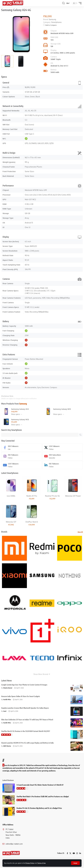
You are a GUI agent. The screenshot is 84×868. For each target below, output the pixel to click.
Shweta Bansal (8, 688)
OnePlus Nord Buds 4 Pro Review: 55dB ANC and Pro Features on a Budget (43, 797)
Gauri (5, 711)
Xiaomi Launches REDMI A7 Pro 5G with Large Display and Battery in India (27, 743)
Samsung (23, 404)
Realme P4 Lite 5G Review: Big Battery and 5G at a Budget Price (39, 808)
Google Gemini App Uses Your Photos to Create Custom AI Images (24, 685)
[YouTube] (74, 853)
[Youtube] (63, 456)
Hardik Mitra (7, 700)
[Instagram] (21, 456)
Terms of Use (41, 863)
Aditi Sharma (7, 746)
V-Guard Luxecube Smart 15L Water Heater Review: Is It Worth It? (40, 785)
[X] (63, 448)
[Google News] (21, 465)
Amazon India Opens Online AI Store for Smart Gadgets (21, 696)
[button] (75, 863)
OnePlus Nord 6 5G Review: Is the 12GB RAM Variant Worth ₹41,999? (26, 731)
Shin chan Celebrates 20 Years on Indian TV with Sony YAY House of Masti (27, 720)
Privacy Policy (30, 863)
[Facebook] (21, 448)
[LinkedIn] (63, 465)
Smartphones (56, 22)
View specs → (17, 414)
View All (80, 532)
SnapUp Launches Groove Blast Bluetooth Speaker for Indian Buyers (25, 708)
